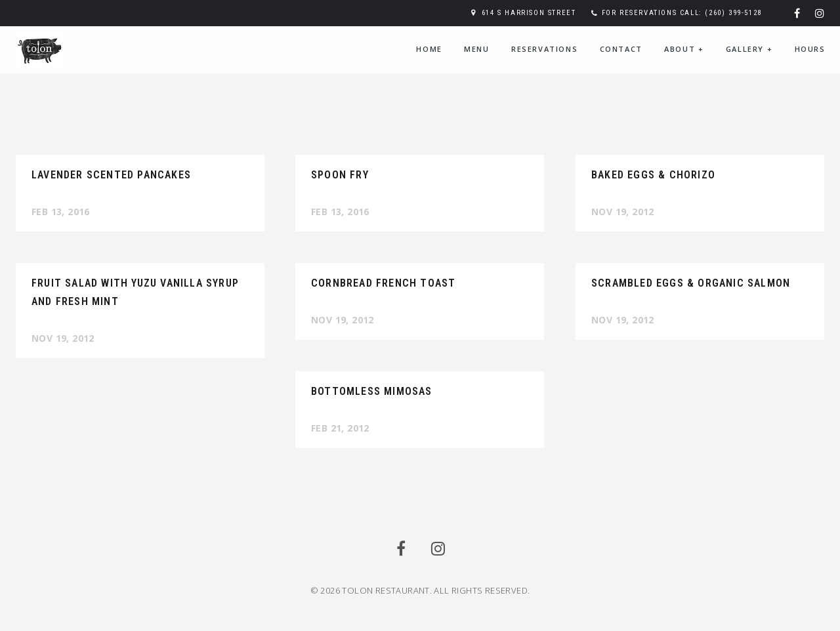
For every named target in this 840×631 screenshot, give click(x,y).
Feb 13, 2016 (61, 212)
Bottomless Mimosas (372, 391)
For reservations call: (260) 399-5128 (682, 13)
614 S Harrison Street (529, 13)
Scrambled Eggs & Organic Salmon (691, 283)
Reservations (544, 49)
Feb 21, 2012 (340, 428)
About (684, 49)
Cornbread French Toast (383, 283)
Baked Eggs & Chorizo (653, 175)
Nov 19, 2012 (623, 212)
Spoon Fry (340, 175)
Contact (621, 49)
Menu (476, 49)
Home (429, 49)
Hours (810, 49)
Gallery (749, 49)
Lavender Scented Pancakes (111, 175)
